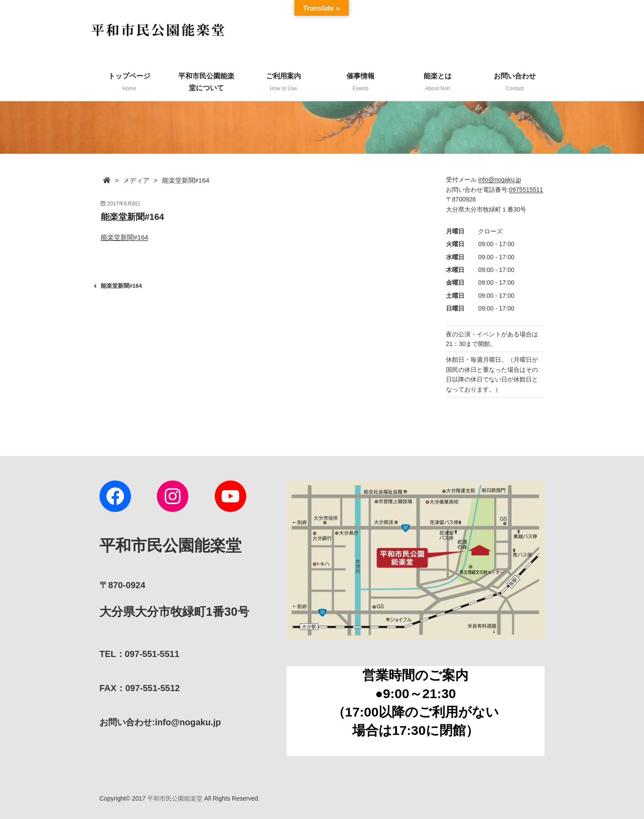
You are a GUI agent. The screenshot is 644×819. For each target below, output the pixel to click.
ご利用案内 (283, 82)
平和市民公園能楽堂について (206, 82)
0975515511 (526, 190)
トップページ (129, 82)
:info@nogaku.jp (160, 722)
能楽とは (438, 82)
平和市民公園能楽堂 (175, 798)
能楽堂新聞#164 (124, 237)
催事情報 (361, 82)
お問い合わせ (515, 82)
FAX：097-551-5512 (140, 688)
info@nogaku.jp (500, 180)
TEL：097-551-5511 (139, 654)
